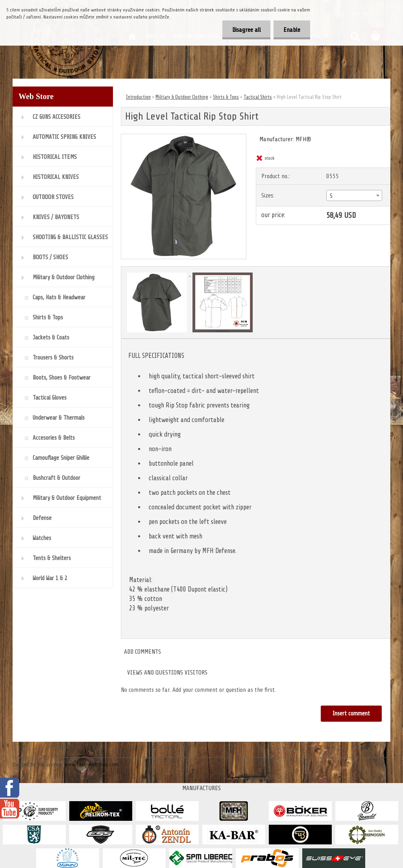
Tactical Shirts (258, 97)
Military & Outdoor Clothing (182, 97)
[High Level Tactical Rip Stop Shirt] (184, 137)
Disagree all (246, 30)
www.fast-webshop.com (91, 764)
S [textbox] (331, 196)
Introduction (138, 97)
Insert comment (351, 714)
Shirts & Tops (226, 97)
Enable (292, 30)
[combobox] (354, 195)
